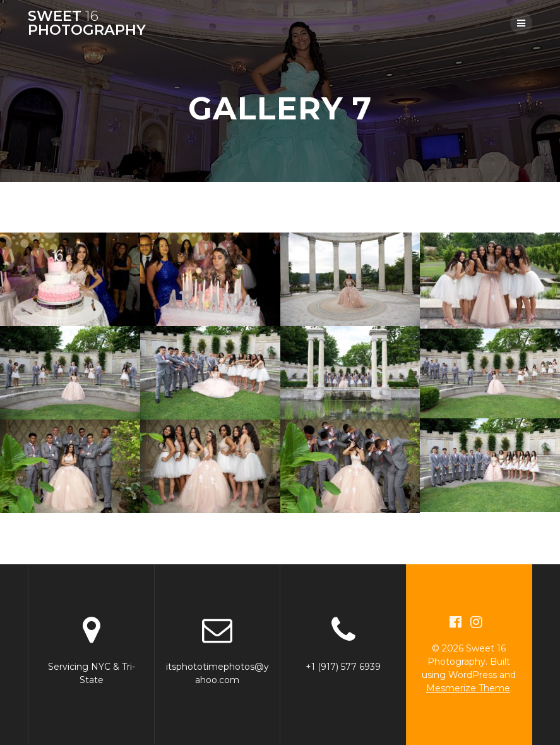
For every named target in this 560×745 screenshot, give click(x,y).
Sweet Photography (87, 23)
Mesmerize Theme (468, 688)
